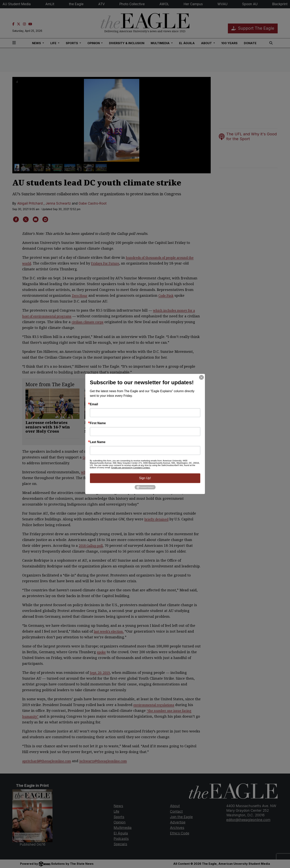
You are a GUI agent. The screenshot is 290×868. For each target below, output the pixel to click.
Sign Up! (145, 478)
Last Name (98, 442)
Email (94, 404)
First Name (98, 423)
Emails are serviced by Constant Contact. (131, 468)
